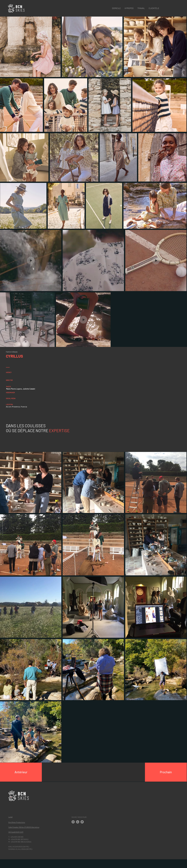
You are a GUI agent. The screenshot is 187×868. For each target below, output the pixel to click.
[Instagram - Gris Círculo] (73, 822)
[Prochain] (166, 772)
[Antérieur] (21, 772)
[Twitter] (82, 822)
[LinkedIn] (78, 822)
